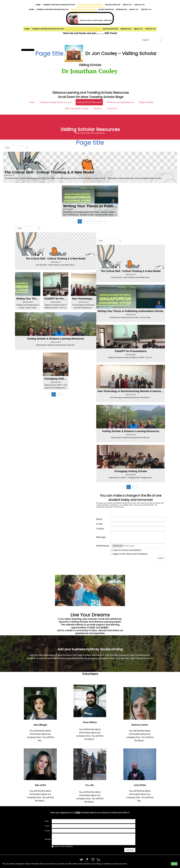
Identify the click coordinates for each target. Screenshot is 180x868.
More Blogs (122, 9)
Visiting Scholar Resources (90, 5)
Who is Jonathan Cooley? (77, 108)
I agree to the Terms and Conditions (129, 554)
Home (38, 5)
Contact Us (139, 5)
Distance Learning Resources (120, 102)
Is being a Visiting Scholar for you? (59, 5)
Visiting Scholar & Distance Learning (84, 29)
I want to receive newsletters (126, 550)
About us (127, 5)
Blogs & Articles (113, 5)
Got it (174, 864)
